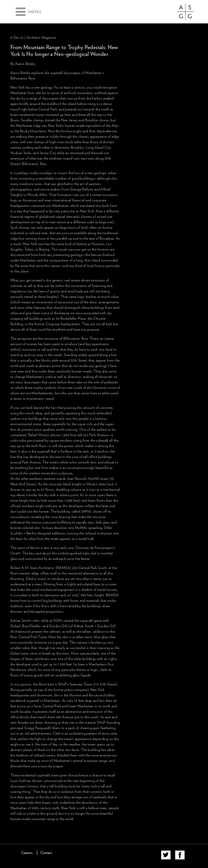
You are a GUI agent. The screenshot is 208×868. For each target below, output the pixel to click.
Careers (27, 853)
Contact (46, 853)
